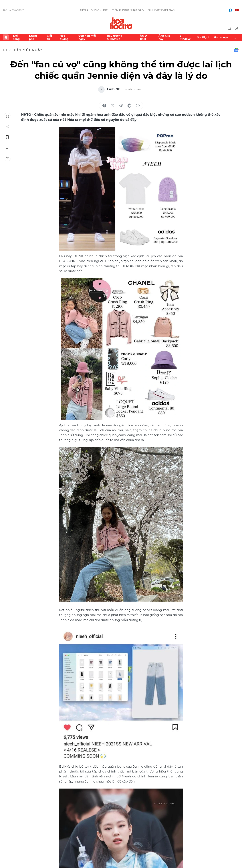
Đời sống (16, 37)
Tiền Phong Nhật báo (128, 10)
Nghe (7, 117)
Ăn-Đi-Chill (144, 37)
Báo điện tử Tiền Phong (121, 24)
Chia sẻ (7, 127)
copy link (121, 106)
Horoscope (221, 37)
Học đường (64, 37)
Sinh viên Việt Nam (162, 10)
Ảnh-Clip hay (164, 37)
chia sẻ (104, 106)
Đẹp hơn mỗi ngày (87, 37)
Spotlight (203, 37)
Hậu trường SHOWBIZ (115, 37)
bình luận (138, 106)
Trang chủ (6, 37)
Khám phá (33, 37)
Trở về (7, 157)
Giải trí (49, 37)
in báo (129, 106)
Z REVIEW (185, 37)
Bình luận (7, 147)
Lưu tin (7, 137)
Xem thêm (236, 37)
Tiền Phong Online (94, 10)
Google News (236, 50)
